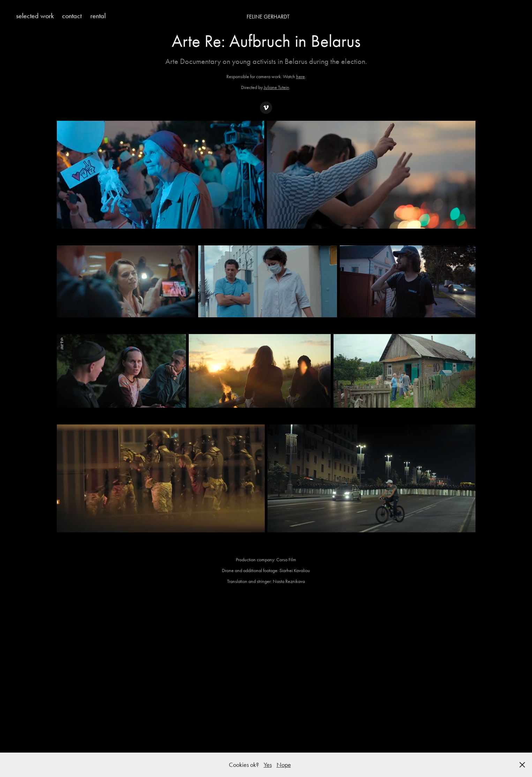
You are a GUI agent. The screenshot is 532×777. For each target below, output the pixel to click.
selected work (35, 16)
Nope (284, 765)
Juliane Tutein (276, 87)
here (301, 77)
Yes (268, 765)
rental (98, 16)
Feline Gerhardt (268, 17)
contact (72, 16)
